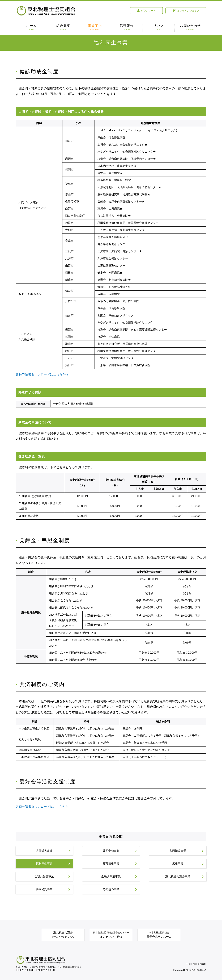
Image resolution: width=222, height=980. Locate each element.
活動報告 (127, 28)
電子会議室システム (159, 934)
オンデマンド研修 (111, 934)
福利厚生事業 (53, 864)
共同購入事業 (53, 851)
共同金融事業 (120, 851)
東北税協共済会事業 (184, 876)
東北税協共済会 (63, 935)
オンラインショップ (186, 11)
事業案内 (95, 28)
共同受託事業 (53, 889)
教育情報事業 (120, 864)
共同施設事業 (187, 851)
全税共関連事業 (119, 876)
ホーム (31, 28)
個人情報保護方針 (196, 964)
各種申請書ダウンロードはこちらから (42, 374)
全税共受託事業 (52, 876)
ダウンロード (146, 11)
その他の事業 (120, 889)
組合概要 (63, 28)
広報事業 (188, 864)
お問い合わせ (190, 28)
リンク (159, 28)
